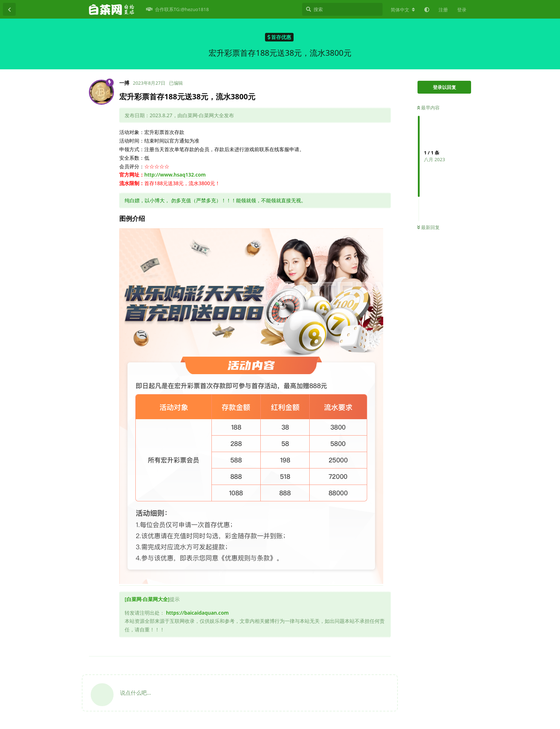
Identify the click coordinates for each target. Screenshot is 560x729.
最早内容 (428, 108)
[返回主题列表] (9, 9)
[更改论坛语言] (403, 10)
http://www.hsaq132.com (175, 175)
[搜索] (342, 9)
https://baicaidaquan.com (197, 613)
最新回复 (428, 227)
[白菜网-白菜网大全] (147, 599)
